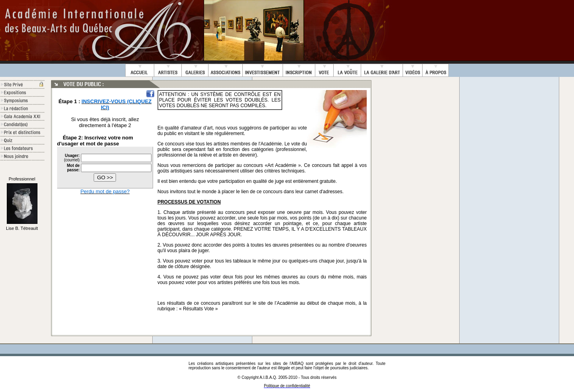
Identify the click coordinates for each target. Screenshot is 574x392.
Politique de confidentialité (287, 386)
